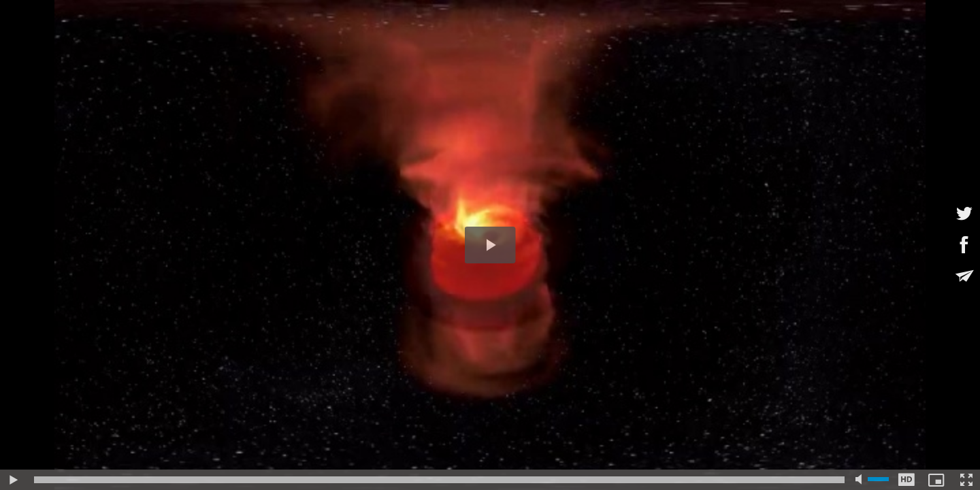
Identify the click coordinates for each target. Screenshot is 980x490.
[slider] (439, 480)
